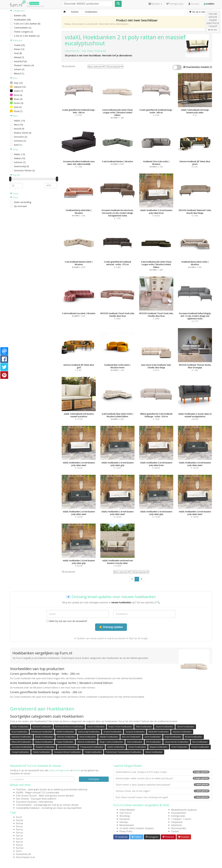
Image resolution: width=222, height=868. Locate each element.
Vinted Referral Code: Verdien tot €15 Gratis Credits (163, 772)
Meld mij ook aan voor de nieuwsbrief (67, 621)
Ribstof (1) (19, 73)
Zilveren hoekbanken (87, 742)
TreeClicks (21, 789)
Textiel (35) (19, 45)
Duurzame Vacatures (27, 802)
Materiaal (16, 40)
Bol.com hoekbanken (131, 737)
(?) (211, 67)
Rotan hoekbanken (88, 737)
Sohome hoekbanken (66, 737)
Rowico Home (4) (23, 133)
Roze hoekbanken (20, 732)
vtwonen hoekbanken (182, 732)
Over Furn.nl (125, 813)
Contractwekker (24, 805)
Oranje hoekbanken (20, 752)
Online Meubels (127, 810)
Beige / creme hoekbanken (111, 742)
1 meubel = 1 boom (181, 819)
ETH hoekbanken (154, 742)
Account (194, 4)
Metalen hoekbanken (109, 737)
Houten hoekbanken (200, 747)
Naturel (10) (20, 87)
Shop (14, 149)
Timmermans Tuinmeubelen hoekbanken (123, 752)
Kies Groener (23, 799)
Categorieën (17, 11)
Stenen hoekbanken (186, 727)
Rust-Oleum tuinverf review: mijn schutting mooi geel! (163, 797)
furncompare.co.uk (26, 857)
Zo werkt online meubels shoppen (137, 828)
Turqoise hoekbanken (135, 732)
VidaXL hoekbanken (116, 747)
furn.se (20, 836)
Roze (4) (18, 95)
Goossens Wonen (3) (24, 170)
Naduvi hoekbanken (44, 742)
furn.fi (19, 851)
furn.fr (19, 817)
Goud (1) (18, 111)
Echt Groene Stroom (26, 796)
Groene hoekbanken (113, 732)
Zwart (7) (18, 91)
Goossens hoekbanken (22, 747)
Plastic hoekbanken (20, 727)
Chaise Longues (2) (23, 32)
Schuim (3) (19, 69)
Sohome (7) (20, 162)
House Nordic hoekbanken (177, 742)
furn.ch (20, 839)
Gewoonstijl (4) (21, 166)
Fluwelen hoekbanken (45, 747)
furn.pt (19, 845)
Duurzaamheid (178, 813)
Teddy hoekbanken (93, 752)
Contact (175, 831)
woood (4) (19, 129)
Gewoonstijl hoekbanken (89, 732)
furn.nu (20, 829)
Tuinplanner (177, 822)
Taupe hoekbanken (65, 742)
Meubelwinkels (127, 825)
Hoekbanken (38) (22, 20)
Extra (14, 197)
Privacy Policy (126, 831)
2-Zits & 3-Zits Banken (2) (27, 36)
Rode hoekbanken (179, 747)
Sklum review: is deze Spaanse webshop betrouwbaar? (163, 785)
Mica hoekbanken (200, 742)
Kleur (14, 78)
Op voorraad (20, 206)
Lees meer (213, 30)
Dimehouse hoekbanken (42, 732)
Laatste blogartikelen (128, 766)
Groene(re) (34, 3)
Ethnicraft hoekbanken (21, 742)
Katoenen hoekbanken (22, 737)
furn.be (20, 820)
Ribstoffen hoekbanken (159, 732)
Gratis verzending (23, 202)
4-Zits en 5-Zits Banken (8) (27, 24)
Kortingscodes (178, 816)
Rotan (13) (19, 49)
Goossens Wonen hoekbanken (67, 752)
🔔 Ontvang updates (111, 627)
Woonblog (125, 816)
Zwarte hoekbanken (164, 727)
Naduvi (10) (20, 158)
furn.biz (20, 848)
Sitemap (124, 822)
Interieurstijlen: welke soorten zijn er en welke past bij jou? (163, 778)
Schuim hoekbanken (137, 747)
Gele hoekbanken (135, 742)
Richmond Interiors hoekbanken (69, 727)
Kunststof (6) (20, 61)
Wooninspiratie (179, 828)
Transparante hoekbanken (92, 747)
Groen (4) (19, 103)
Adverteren (177, 825)
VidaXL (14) (19, 121)
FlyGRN (20, 793)
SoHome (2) (20, 141)
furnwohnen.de (24, 854)
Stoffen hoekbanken (65, 732)
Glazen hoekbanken (96, 727)
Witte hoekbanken (144, 727)
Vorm (14, 194)
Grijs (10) (18, 83)
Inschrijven (94, 779)
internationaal (46, 802)
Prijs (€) (15, 175)
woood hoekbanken (67, 747)
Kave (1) (18, 145)
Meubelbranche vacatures (184, 810)
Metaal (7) (19, 57)
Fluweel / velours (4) (24, 65)
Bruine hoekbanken (194, 737)
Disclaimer (125, 819)
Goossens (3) (21, 137)
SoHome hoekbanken (42, 727)
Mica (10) (18, 125)
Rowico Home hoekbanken (120, 727)
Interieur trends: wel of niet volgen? (163, 791)
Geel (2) (18, 107)
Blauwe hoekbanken (159, 747)
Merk (14, 116)
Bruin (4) (18, 99)
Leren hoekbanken (153, 737)
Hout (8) (18, 53)
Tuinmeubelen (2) (23, 28)
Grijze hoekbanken (173, 737)
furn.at (19, 826)
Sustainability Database (28, 808)
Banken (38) (20, 15)
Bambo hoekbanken (44, 737)
